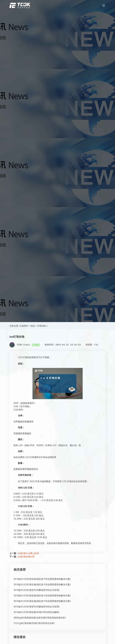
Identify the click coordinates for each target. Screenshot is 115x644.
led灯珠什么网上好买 (29, 553)
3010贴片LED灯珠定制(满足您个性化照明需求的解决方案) (42, 579)
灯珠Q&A (42, 326)
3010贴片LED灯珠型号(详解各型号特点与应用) (36, 590)
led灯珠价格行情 (26, 557)
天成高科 (24, 326)
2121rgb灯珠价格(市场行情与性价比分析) (34, 623)
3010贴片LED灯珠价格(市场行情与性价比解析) (36, 612)
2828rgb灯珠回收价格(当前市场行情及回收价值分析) (40, 618)
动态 (33, 326)
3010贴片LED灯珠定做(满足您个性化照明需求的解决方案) (42, 584)
